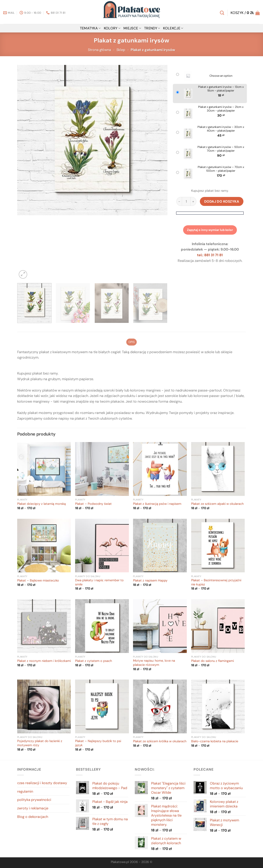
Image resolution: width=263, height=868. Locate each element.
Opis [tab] (131, 342)
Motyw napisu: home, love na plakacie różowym (154, 663)
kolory (112, 28)
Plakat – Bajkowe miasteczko (38, 581)
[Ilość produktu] (186, 201)
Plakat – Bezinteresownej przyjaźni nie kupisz (216, 582)
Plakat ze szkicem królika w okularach (160, 741)
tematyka (90, 28)
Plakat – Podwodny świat (93, 504)
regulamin (25, 791)
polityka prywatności (34, 800)
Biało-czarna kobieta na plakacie (215, 741)
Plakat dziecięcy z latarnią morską (41, 504)
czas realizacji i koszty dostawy (42, 783)
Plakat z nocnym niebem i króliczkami (44, 661)
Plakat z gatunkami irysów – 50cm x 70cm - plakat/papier (221, 149)
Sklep (121, 50)
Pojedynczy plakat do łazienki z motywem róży (40, 743)
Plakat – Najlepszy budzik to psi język (98, 743)
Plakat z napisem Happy (150, 581)
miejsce (132, 28)
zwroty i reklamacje (33, 808)
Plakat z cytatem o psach (94, 661)
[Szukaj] (222, 13)
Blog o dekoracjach (33, 817)
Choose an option (221, 76)
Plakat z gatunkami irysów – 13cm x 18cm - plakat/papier (221, 89)
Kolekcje (173, 28)
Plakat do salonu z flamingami (212, 661)
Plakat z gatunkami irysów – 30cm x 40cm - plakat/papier (221, 129)
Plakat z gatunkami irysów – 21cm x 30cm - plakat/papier (221, 109)
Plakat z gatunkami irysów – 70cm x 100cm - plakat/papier (221, 169)
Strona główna (99, 50)
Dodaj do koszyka (222, 201)
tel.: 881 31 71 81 (210, 255)
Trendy (152, 28)
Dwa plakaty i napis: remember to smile (99, 582)
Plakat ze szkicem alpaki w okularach (217, 504)
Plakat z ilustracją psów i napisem (157, 504)
